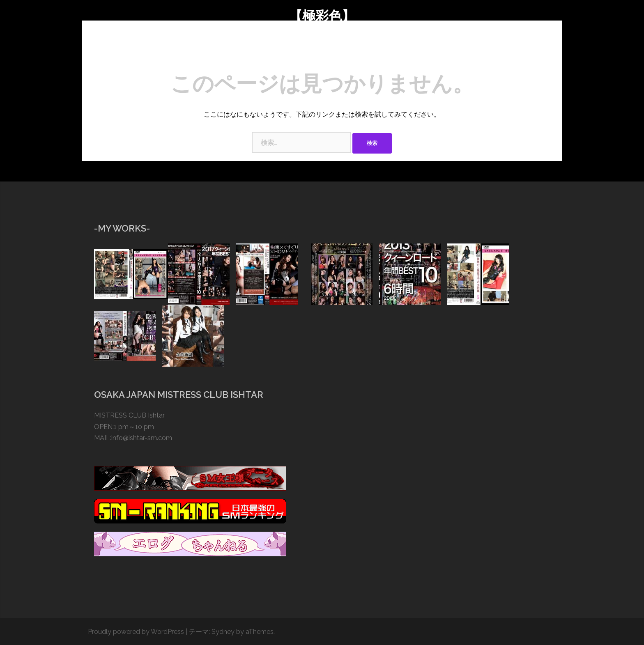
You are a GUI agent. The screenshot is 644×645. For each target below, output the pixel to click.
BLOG (288, 51)
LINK (471, 51)
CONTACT (438, 51)
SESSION (255, 51)
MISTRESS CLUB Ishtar (129, 415)
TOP (172, 51)
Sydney (223, 632)
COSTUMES (363, 51)
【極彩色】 (322, 16)
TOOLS (402, 51)
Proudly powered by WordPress (136, 632)
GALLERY (322, 51)
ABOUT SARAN (211, 51)
